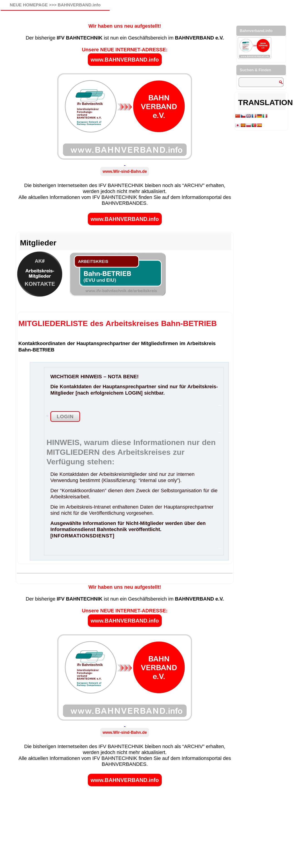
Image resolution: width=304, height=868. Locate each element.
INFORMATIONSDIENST (82, 536)
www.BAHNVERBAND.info (125, 60)
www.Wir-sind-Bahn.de (125, 171)
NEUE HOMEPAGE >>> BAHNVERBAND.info (55, 5)
